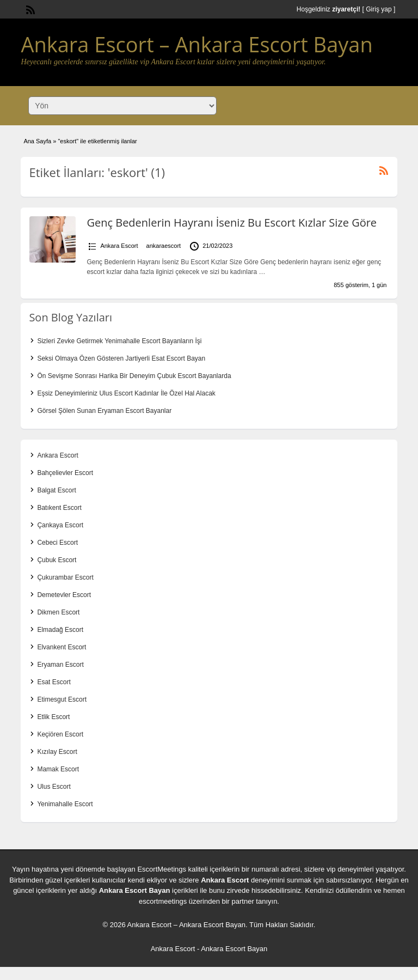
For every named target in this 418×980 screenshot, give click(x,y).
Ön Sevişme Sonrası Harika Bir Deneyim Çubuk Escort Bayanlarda (134, 376)
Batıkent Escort (59, 508)
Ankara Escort (119, 246)
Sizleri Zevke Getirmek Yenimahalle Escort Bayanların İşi (119, 341)
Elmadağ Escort (60, 630)
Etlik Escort (53, 717)
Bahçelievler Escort (65, 473)
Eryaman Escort (60, 665)
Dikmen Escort (58, 612)
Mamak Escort (58, 769)
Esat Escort (54, 682)
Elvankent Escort (62, 647)
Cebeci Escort (57, 543)
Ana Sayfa (37, 141)
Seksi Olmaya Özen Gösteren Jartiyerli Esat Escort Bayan (121, 358)
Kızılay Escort (57, 752)
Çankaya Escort (60, 525)
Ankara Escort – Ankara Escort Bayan (196, 44)
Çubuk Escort (57, 560)
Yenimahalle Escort (65, 804)
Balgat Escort (56, 490)
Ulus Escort (54, 787)
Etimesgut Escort (62, 699)
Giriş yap (379, 9)
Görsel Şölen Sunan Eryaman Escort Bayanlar (104, 411)
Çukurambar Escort (65, 577)
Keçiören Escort (60, 734)
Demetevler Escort (64, 595)
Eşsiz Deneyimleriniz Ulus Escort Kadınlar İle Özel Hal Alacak (126, 393)
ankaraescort (164, 246)
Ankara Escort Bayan (135, 890)
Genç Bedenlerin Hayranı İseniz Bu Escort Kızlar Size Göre (232, 223)
